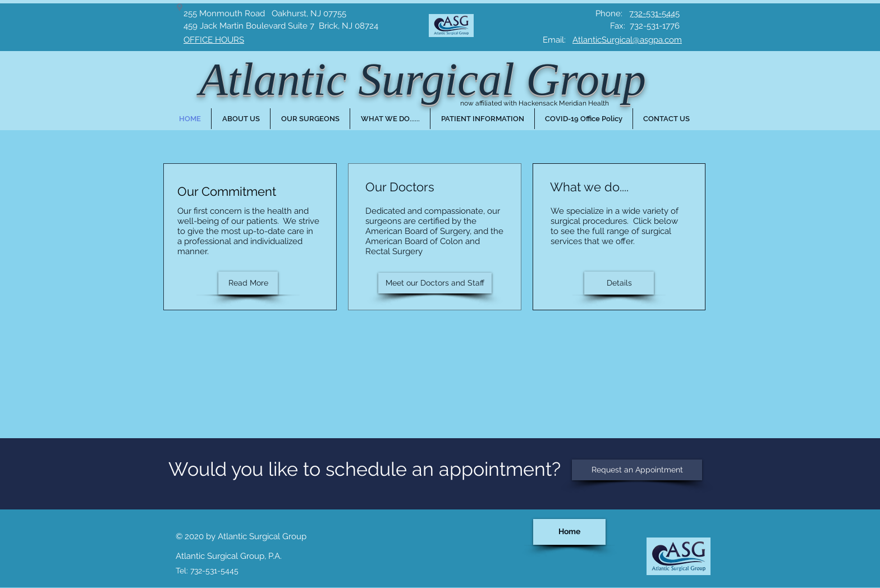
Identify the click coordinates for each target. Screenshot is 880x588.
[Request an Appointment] (637, 470)
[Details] (619, 283)
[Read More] (248, 283)
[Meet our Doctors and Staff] (435, 283)
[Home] (569, 532)
